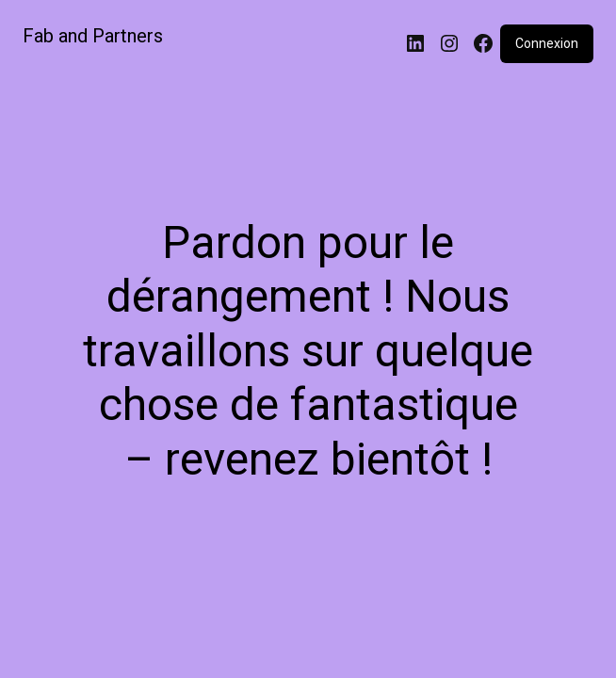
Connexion (547, 43)
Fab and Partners (93, 36)
